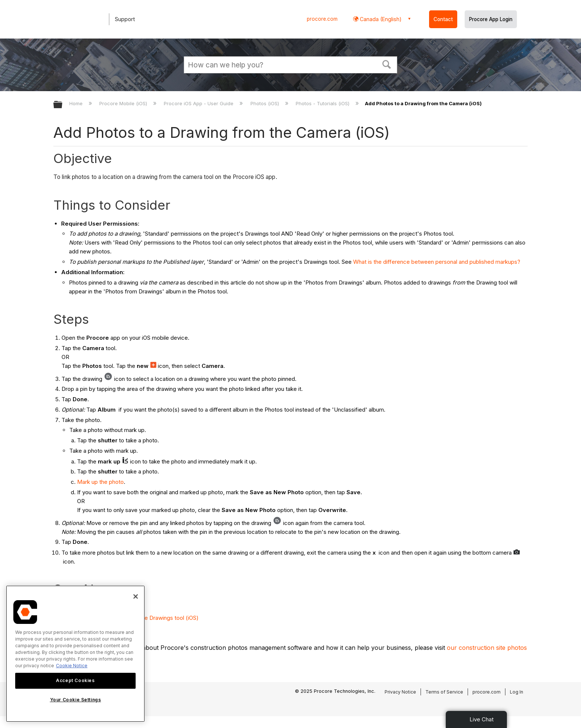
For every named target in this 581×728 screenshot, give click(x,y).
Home (77, 103)
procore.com (322, 19)
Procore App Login (491, 19)
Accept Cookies (75, 680)
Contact (443, 19)
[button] (387, 64)
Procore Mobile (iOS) (124, 103)
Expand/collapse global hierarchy (63, 105)
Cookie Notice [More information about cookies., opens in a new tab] (72, 666)
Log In (517, 692)
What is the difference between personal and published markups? (437, 262)
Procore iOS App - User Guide (199, 103)
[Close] (136, 596)
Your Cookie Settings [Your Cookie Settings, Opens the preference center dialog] (76, 700)
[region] (75, 654)
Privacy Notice (400, 692)
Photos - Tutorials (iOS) (323, 103)
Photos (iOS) (265, 103)
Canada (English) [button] (380, 19)
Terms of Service (444, 692)
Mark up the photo (100, 482)
